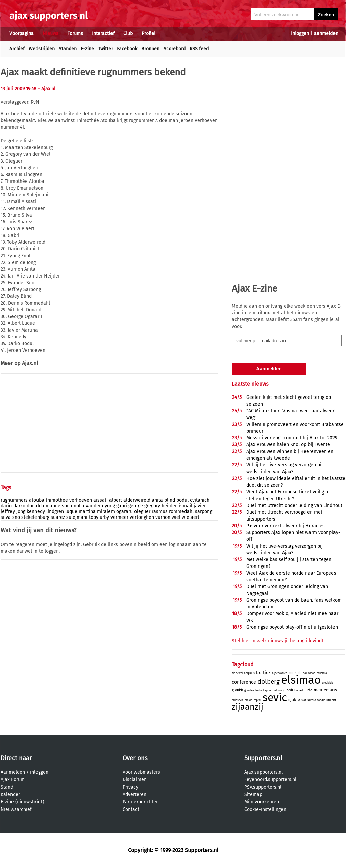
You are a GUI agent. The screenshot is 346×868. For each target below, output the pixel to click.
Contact (131, 809)
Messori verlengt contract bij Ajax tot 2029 (292, 438)
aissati (101, 500)
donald (34, 506)
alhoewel (237, 673)
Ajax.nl (30, 363)
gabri (122, 506)
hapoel (267, 690)
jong (21, 512)
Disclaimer (134, 780)
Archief (17, 49)
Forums (75, 34)
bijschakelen (280, 673)
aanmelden (326, 34)
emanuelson (56, 506)
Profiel (149, 34)
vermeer (119, 517)
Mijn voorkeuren (262, 802)
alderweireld (137, 500)
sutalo (312, 700)
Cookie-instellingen (265, 809)
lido (309, 690)
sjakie (294, 700)
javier (200, 506)
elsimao (301, 680)
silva (6, 517)
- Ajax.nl (47, 89)
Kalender (10, 794)
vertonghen (142, 517)
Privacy (130, 787)
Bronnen (150, 49)
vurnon (163, 517)
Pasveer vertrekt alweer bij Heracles (286, 526)
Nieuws (51, 34)
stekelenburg (35, 517)
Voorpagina (22, 34)
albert (116, 500)
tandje (321, 700)
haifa (258, 690)
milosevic (238, 700)
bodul (182, 500)
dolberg (269, 682)
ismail (186, 506)
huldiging (278, 690)
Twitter (105, 49)
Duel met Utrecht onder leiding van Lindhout (294, 505)
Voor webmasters (141, 772)
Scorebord (175, 49)
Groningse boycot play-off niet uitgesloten (292, 627)
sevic (275, 697)
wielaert (191, 517)
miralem (106, 512)
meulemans (325, 690)
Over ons (135, 758)
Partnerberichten (141, 802)
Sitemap (253, 794)
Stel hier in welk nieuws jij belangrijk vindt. (278, 641)
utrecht (331, 700)
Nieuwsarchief (16, 809)
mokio (249, 700)
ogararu (125, 512)
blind (170, 500)
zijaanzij (248, 707)
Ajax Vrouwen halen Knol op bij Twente (288, 445)
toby (94, 517)
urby (104, 517)
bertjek (263, 672)
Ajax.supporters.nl (264, 772)
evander (92, 506)
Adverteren (134, 794)
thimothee (57, 500)
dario (6, 506)
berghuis (249, 673)
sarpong (204, 512)
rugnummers (14, 500)
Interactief (103, 34)
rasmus (160, 512)
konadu (299, 690)
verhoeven (81, 500)
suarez (58, 517)
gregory (152, 506)
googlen (249, 690)
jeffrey (8, 512)
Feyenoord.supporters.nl (270, 780)
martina (87, 512)
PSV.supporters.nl (263, 787)
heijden (170, 506)
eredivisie (328, 683)
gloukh (237, 690)
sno (16, 517)
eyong (108, 506)
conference (244, 682)
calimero (322, 673)
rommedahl (181, 512)
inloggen (300, 34)
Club (128, 34)
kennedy (36, 512)
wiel (176, 517)
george (136, 506)
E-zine (87, 49)
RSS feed (199, 49)
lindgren (55, 512)
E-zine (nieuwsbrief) (22, 802)
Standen (68, 49)
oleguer (142, 512)
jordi (289, 690)
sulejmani (77, 517)
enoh (76, 506)
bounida (295, 673)
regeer (257, 700)
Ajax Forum (13, 780)
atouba (37, 500)
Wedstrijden (42, 49)
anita (157, 500)
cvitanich (200, 500)
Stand (7, 787)
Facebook (127, 49)
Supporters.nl (263, 758)
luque (71, 512)
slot (304, 700)
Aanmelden (13, 772)
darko (19, 506)
